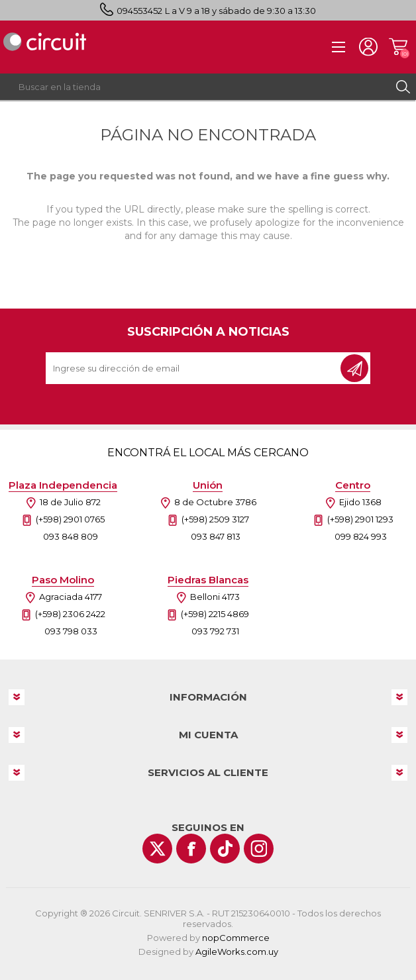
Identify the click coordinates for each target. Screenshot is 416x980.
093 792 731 (215, 631)
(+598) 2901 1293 (360, 519)
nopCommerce (236, 938)
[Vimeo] (225, 849)
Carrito (398, 47)
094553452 (139, 11)
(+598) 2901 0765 (70, 519)
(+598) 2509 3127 (215, 519)
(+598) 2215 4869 (215, 614)
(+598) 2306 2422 (70, 614)
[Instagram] (259, 849)
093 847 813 (216, 536)
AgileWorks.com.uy (237, 952)
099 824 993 (361, 536)
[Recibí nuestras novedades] (194, 368)
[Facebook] (191, 849)
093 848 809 (71, 536)
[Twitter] (157, 849)
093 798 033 (71, 631)
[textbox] (195, 87)
